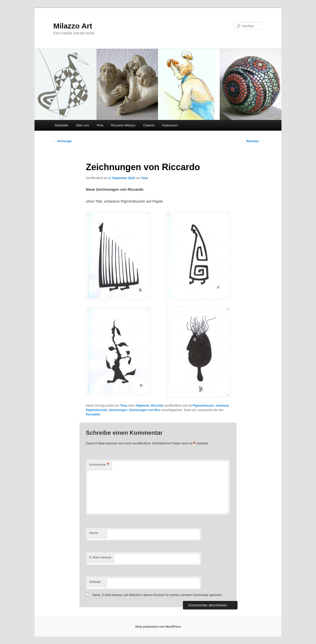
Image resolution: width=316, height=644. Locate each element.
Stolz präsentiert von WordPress (158, 627)
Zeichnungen (118, 410)
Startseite (61, 125)
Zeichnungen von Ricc (145, 410)
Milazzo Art (73, 26)
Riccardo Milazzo (123, 125)
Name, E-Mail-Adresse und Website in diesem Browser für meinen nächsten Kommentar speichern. (158, 595)
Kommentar (99, 465)
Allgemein (142, 406)
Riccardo (157, 406)
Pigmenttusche (203, 406)
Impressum (170, 125)
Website (95, 582)
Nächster (254, 141)
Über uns (83, 125)
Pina (100, 125)
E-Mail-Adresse (100, 557)
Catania (149, 125)
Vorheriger (63, 141)
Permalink (93, 414)
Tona (145, 178)
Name (94, 533)
